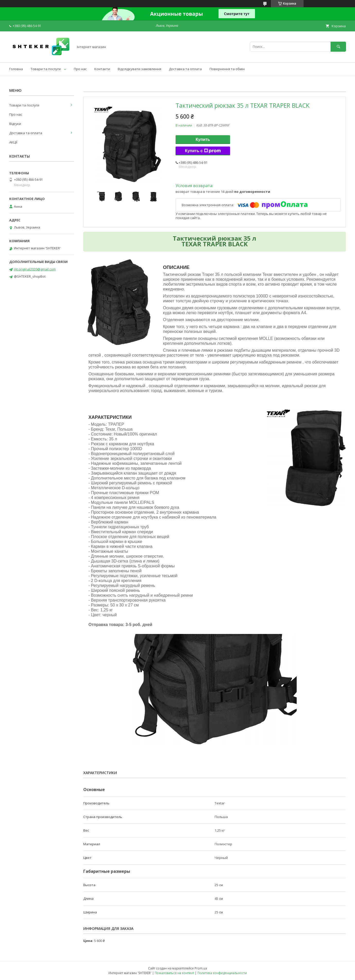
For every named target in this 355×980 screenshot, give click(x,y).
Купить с (203, 151)
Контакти (102, 69)
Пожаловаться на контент (174, 973)
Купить (203, 139)
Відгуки (15, 124)
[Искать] (338, 47)
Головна (16, 69)
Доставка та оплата (185, 69)
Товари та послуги (46, 69)
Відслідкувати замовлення (139, 69)
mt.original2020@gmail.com (35, 269)
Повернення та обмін (227, 69)
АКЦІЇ (13, 142)
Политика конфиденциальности (222, 973)
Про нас (80, 69)
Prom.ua (201, 968)
